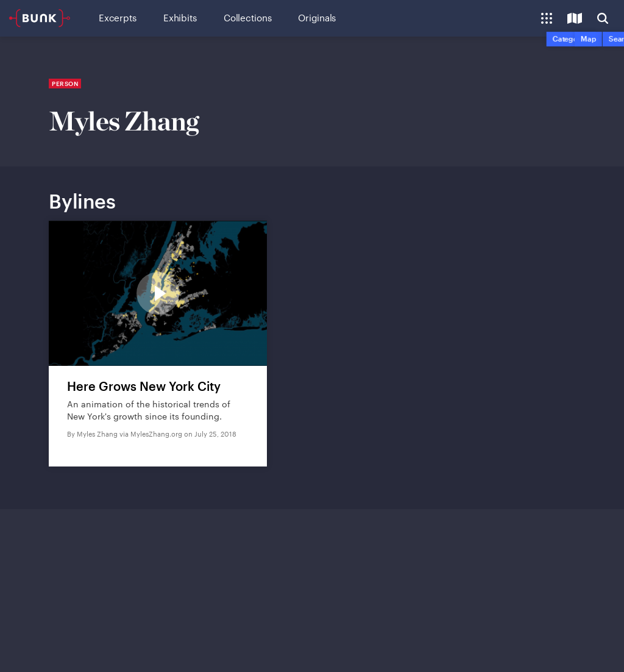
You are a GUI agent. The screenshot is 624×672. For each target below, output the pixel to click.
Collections (247, 18)
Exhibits (180, 18)
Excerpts (118, 18)
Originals (317, 18)
